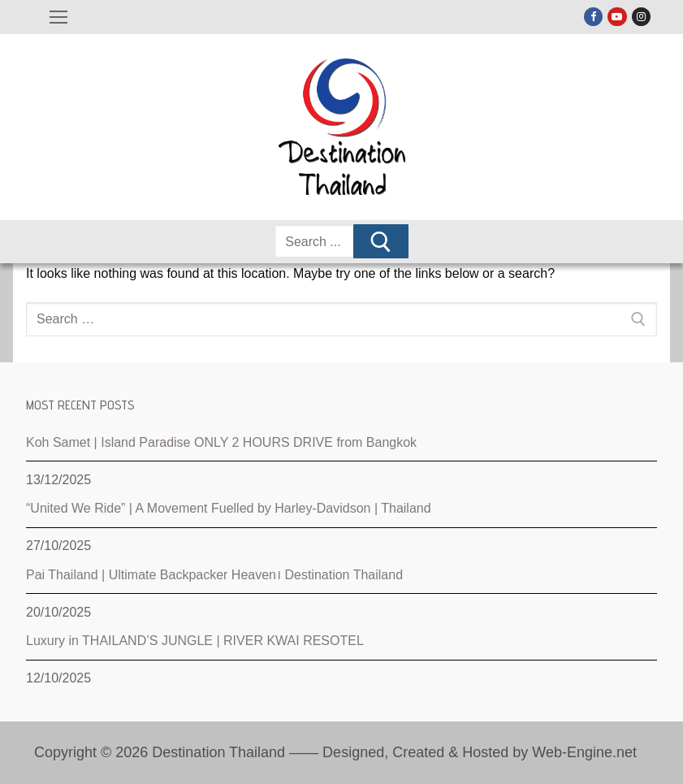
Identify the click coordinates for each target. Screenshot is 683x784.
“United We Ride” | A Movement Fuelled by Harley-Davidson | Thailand (229, 508)
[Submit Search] (381, 241)
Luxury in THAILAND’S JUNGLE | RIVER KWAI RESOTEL (195, 641)
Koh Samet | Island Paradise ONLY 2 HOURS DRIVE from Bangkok (221, 442)
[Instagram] (641, 17)
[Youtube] (617, 17)
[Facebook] (593, 17)
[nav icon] (58, 17)
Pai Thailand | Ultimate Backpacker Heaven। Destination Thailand (214, 575)
